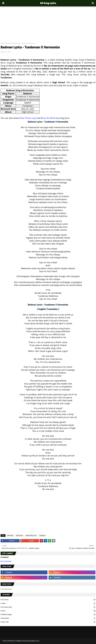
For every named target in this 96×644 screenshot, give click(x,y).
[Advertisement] (48, 19)
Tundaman (8, 43)
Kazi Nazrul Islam (49, 607)
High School (19, 536)
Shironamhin (49, 618)
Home (2, 43)
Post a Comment (6, 561)
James (49, 603)
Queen (49, 611)
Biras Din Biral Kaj (50, 118)
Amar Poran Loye (28, 118)
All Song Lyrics (48, 3)
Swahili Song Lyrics (31, 536)
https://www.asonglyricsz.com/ (31, 641)
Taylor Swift (49, 622)
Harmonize (10, 536)
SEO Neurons (12, 641)
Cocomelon (49, 600)
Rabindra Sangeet (49, 614)
